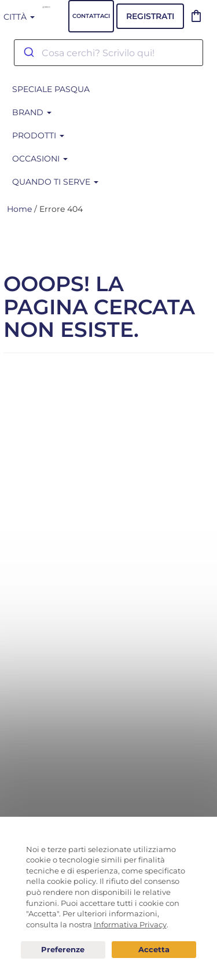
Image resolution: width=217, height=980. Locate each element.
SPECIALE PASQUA (51, 89)
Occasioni (40, 159)
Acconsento (154, 950)
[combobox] (108, 53)
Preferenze (63, 950)
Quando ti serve (55, 182)
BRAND (32, 112)
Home (19, 209)
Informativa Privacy (130, 924)
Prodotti (38, 135)
